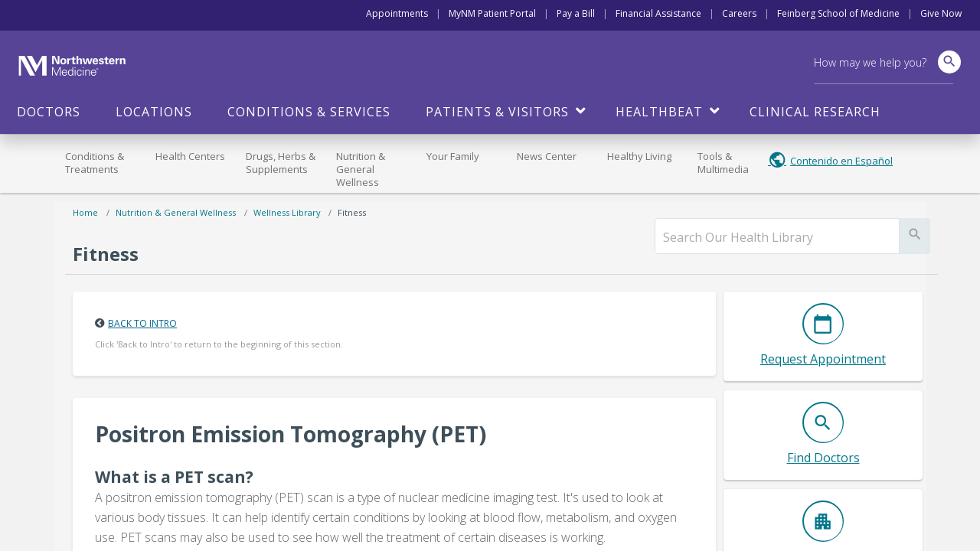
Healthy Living (639, 156)
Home (85, 212)
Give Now (941, 13)
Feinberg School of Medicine (838, 13)
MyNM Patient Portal (492, 13)
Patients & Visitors (497, 112)
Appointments (397, 13)
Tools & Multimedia (723, 163)
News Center (547, 156)
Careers (739, 13)
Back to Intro (142, 323)
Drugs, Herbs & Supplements (281, 163)
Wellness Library (287, 212)
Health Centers (190, 156)
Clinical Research (815, 112)
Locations (154, 112)
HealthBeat (659, 112)
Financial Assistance (658, 13)
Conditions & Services (309, 112)
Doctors (49, 112)
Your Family (453, 156)
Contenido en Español (841, 161)
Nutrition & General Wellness (361, 169)
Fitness (352, 212)
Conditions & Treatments (95, 163)
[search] (777, 237)
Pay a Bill (576, 13)
